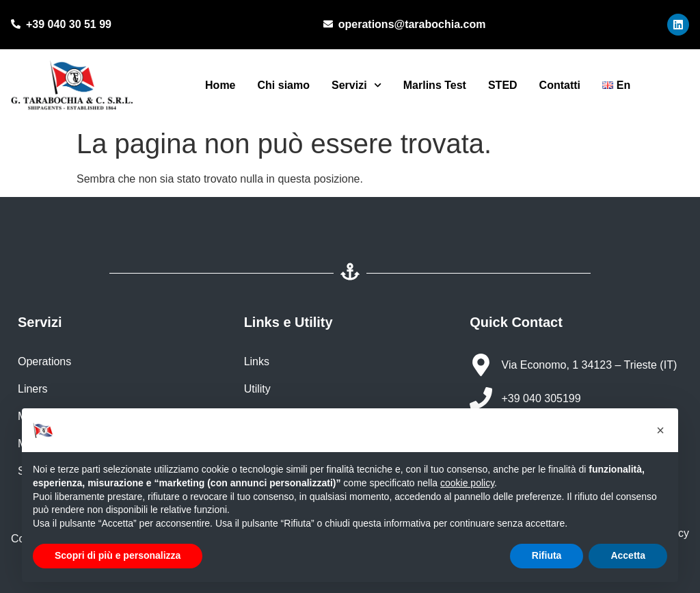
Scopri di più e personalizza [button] (118, 555)
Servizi (356, 85)
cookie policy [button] (467, 483)
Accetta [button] (628, 555)
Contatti (560, 85)
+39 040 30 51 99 (69, 24)
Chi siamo (284, 85)
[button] (660, 430)
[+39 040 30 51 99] (16, 25)
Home (220, 85)
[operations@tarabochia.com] (328, 25)
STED (503, 85)
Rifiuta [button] (547, 555)
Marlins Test (435, 85)
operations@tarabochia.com (412, 24)
